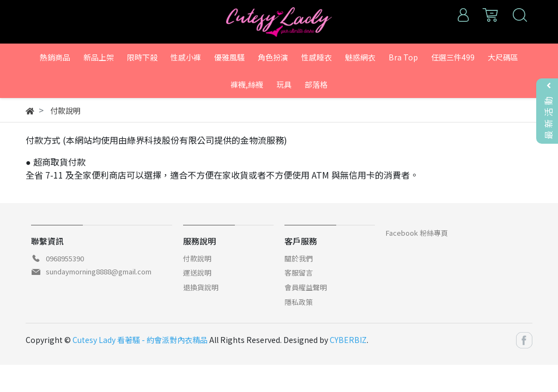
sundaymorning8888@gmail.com (99, 271)
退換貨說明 (201, 287)
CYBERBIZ (348, 340)
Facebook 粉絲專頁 (417, 233)
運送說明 (197, 272)
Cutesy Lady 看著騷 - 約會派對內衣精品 (140, 340)
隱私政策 (299, 302)
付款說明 (197, 258)
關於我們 (299, 258)
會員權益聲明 (306, 287)
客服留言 (299, 272)
